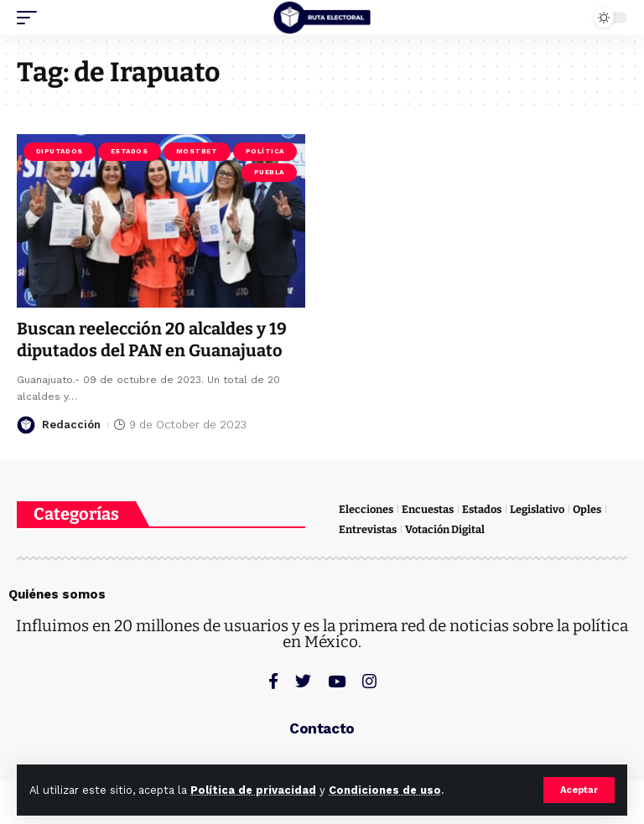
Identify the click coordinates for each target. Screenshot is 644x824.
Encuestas (428, 509)
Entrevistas (368, 529)
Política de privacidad (253, 790)
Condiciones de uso (385, 790)
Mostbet (197, 151)
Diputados (60, 151)
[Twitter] (303, 681)
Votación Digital (445, 529)
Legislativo (537, 509)
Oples (587, 509)
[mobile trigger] (31, 18)
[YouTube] (337, 681)
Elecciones (366, 509)
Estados (130, 151)
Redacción (71, 425)
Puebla (269, 172)
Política (265, 151)
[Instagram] (369, 681)
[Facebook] (273, 681)
